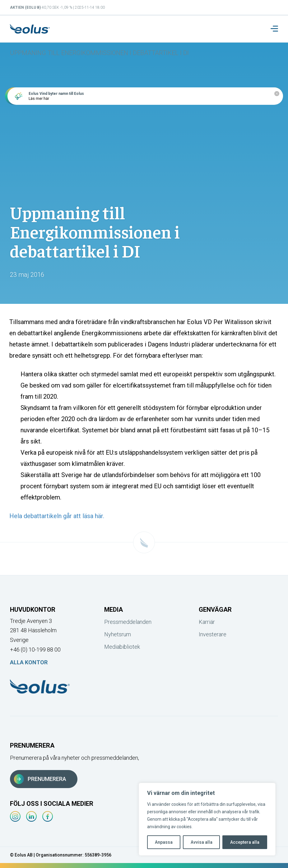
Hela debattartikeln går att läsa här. (57, 516)
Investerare (213, 634)
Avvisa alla (202, 842)
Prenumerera (40, 779)
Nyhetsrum (118, 634)
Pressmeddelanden (128, 622)
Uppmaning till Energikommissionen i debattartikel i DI (99, 53)
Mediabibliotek (122, 647)
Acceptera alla (245, 842)
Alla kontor (29, 662)
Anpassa (164, 842)
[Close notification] (277, 94)
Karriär (207, 622)
